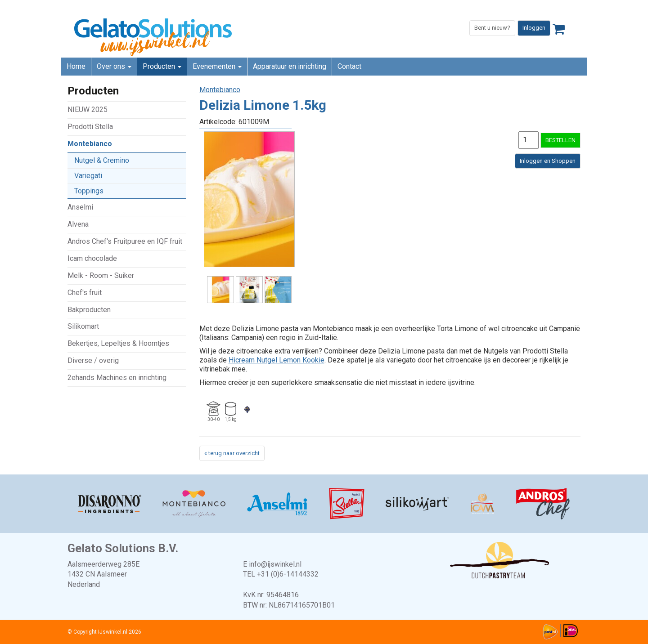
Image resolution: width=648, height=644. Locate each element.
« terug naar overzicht (232, 453)
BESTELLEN (560, 140)
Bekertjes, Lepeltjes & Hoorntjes (118, 343)
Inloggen (534, 28)
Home (76, 66)
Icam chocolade (92, 258)
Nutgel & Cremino (102, 160)
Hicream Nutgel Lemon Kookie (277, 360)
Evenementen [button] (217, 66)
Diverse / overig (93, 360)
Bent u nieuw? (492, 28)
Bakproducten (89, 310)
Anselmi (80, 207)
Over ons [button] (114, 66)
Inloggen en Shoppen (548, 161)
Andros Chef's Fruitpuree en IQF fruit (125, 241)
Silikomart (83, 326)
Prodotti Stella (90, 127)
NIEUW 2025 (88, 110)
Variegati (88, 176)
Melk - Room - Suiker (101, 275)
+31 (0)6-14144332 (288, 574)
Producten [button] (162, 66)
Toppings (89, 191)
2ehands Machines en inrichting (117, 378)
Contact (349, 66)
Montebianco (90, 144)
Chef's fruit (85, 293)
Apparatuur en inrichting (290, 66)
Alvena (78, 224)
